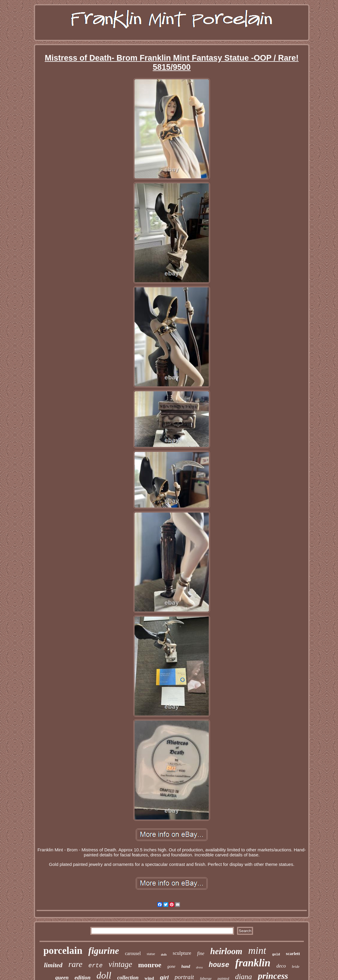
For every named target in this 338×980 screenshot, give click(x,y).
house (219, 965)
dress (199, 967)
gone (171, 966)
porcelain (63, 951)
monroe (150, 965)
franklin (253, 963)
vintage (120, 964)
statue (151, 954)
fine (201, 953)
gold (276, 954)
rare (75, 964)
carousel (133, 953)
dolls (164, 955)
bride (296, 967)
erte (96, 966)
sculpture (182, 953)
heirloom (226, 951)
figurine (104, 951)
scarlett (293, 954)
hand (186, 966)
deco (281, 966)
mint (257, 950)
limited (53, 965)
